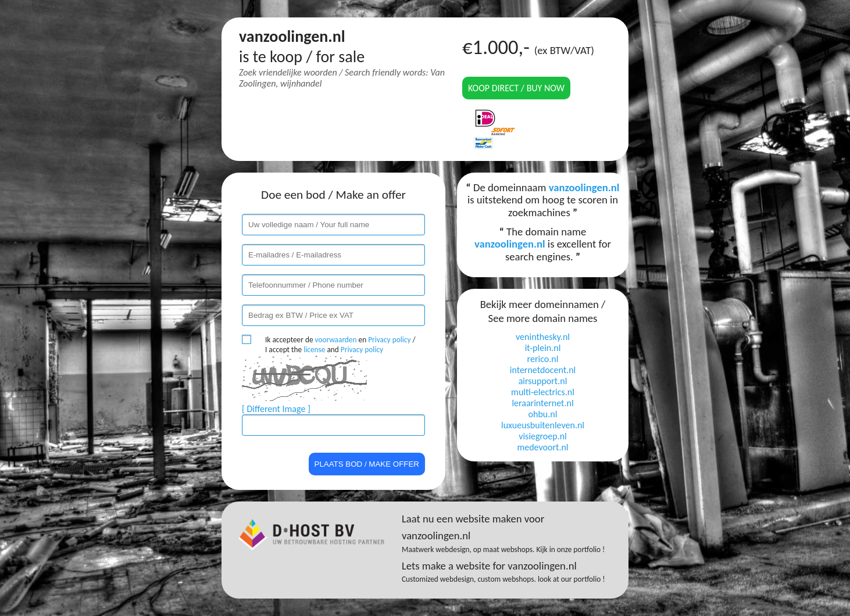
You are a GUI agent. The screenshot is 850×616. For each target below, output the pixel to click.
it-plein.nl (543, 348)
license (314, 350)
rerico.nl (543, 359)
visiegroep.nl (543, 436)
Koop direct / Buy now (516, 88)
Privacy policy (389, 340)
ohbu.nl (543, 414)
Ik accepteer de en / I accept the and (340, 345)
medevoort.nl (542, 447)
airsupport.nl (543, 381)
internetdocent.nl (543, 370)
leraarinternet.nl (542, 403)
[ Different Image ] (276, 409)
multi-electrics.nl (543, 392)
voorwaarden (336, 340)
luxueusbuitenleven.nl (543, 425)
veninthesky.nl (543, 337)
